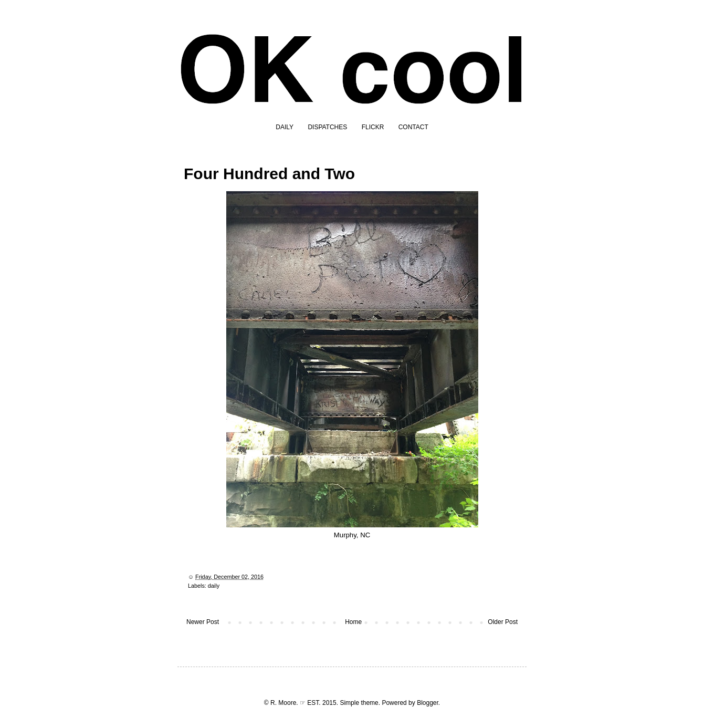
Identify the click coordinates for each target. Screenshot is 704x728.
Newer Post (203, 622)
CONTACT (413, 127)
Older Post (503, 622)
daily (214, 586)
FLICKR (373, 127)
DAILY (285, 127)
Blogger (428, 703)
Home (353, 622)
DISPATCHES (327, 127)
